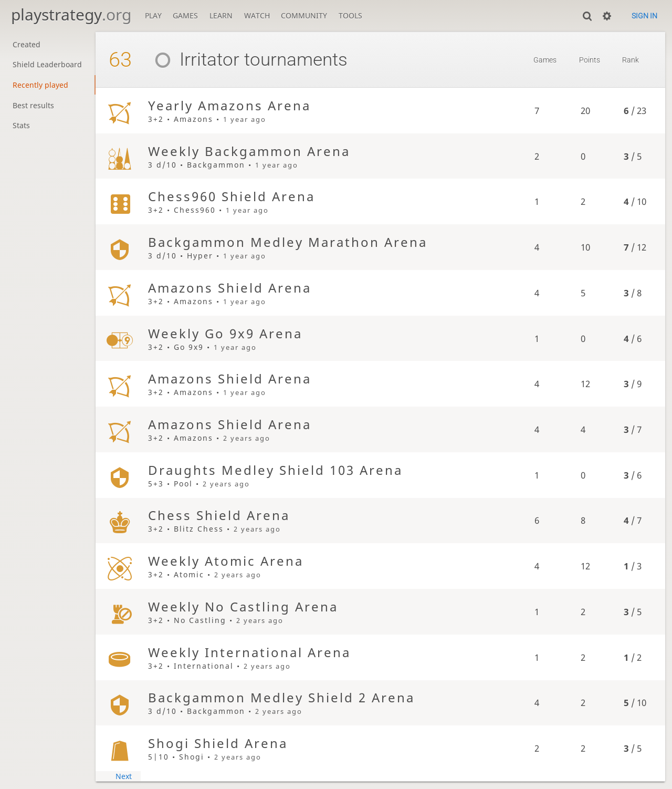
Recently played (40, 85)
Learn (221, 15)
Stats (21, 125)
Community (304, 15)
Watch (257, 15)
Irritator (193, 60)
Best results (33, 105)
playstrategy (71, 14)
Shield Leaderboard (47, 64)
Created (27, 44)
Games (185, 15)
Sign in (644, 16)
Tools (350, 15)
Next (124, 776)
